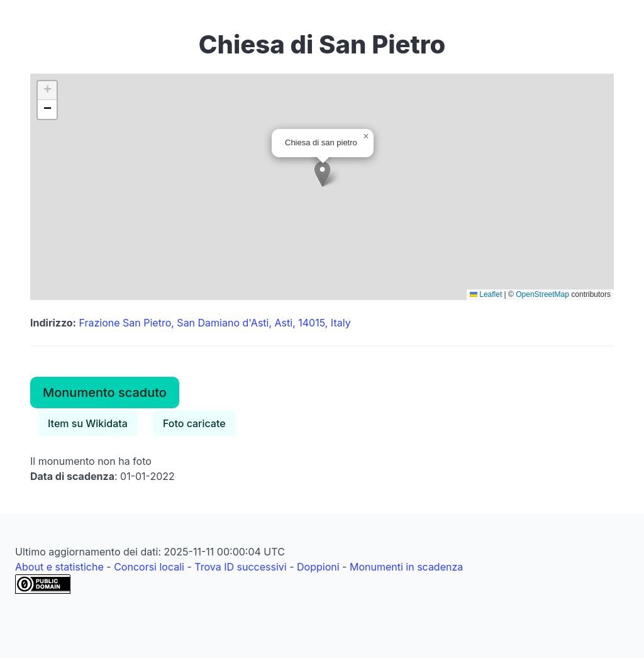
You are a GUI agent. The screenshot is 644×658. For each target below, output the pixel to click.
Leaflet (486, 294)
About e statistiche (59, 567)
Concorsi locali (149, 567)
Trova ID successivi (240, 567)
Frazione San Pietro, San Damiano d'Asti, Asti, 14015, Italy (214, 323)
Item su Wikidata (88, 423)
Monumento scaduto (105, 393)
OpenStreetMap (542, 294)
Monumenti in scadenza (406, 567)
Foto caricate (194, 423)
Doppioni (318, 567)
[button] (322, 174)
